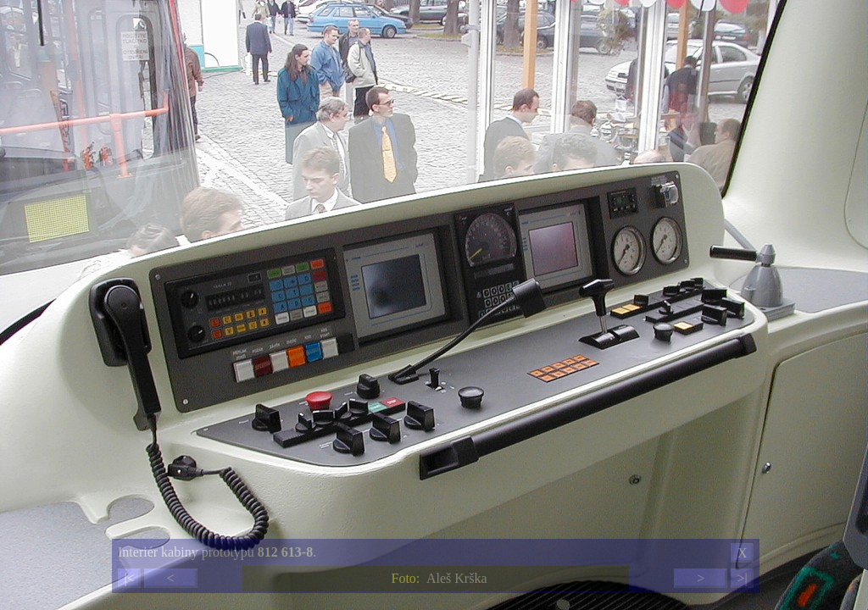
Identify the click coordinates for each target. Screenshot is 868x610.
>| (742, 578)
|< (129, 578)
